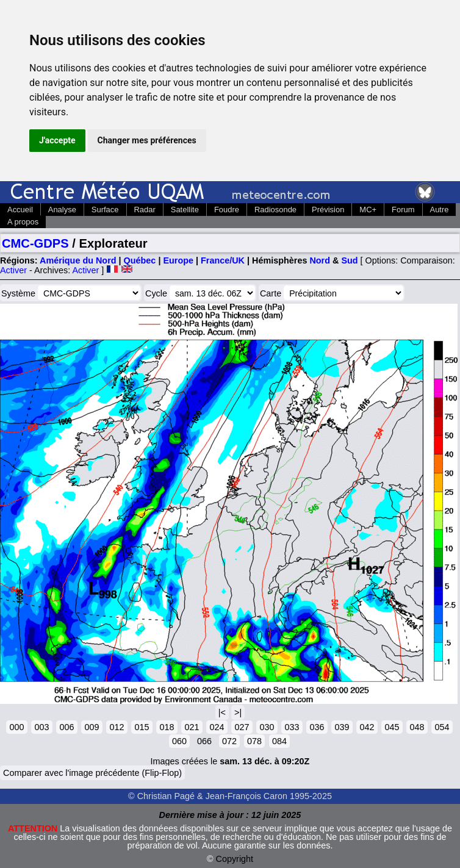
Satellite (185, 210)
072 (229, 741)
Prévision (328, 210)
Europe (178, 260)
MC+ (368, 210)
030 (267, 727)
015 (142, 727)
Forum (403, 210)
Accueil (20, 210)
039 (342, 727)
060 (179, 741)
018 (167, 727)
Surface (105, 210)
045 (392, 727)
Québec (140, 260)
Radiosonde (275, 210)
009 (92, 727)
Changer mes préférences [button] (147, 140)
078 (254, 741)
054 (442, 727)
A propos (23, 222)
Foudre (227, 210)
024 (217, 727)
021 (192, 727)
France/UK (223, 260)
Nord (320, 260)
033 (292, 727)
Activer (13, 270)
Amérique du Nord (78, 260)
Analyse (62, 210)
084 (279, 741)
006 (66, 727)
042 (367, 727)
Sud (349, 260)
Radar (145, 210)
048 (417, 727)
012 (117, 727)
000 (16, 727)
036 (317, 727)
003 (41, 727)
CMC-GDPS (35, 243)
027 (242, 727)
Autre (440, 210)
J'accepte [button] (57, 140)
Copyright (235, 859)
